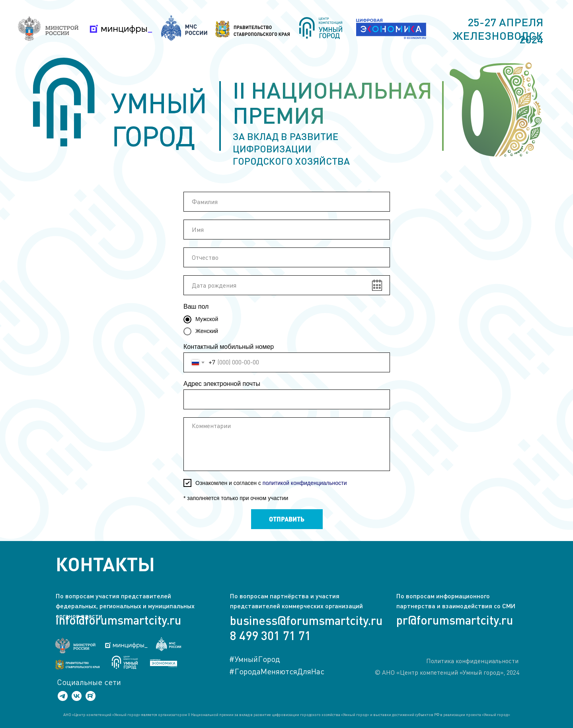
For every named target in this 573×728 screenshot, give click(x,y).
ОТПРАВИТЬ (287, 519)
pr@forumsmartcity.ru (455, 620)
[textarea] (287, 444)
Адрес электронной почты (222, 384)
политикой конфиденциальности (305, 483)
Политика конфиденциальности (472, 661)
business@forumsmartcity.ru (306, 620)
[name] (287, 202)
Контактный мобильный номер (229, 347)
